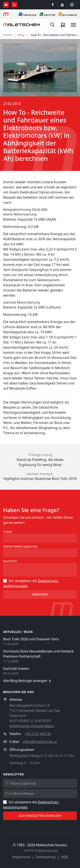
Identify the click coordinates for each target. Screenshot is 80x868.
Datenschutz (46, 857)
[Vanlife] (47, 14)
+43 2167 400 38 (38, 734)
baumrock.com (48, 850)
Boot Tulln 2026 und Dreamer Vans (31, 639)
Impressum (21, 857)
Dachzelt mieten (16, 668)
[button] (40, 68)
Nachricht (10, 561)
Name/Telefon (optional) (20, 546)
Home (7, 35)
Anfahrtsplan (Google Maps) (32, 726)
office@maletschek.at (40, 742)
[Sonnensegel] (68, 14)
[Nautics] (27, 14)
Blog (21, 35)
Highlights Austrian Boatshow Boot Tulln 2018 (40, 479)
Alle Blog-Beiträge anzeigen (27, 681)
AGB (64, 857)
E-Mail (7, 532)
